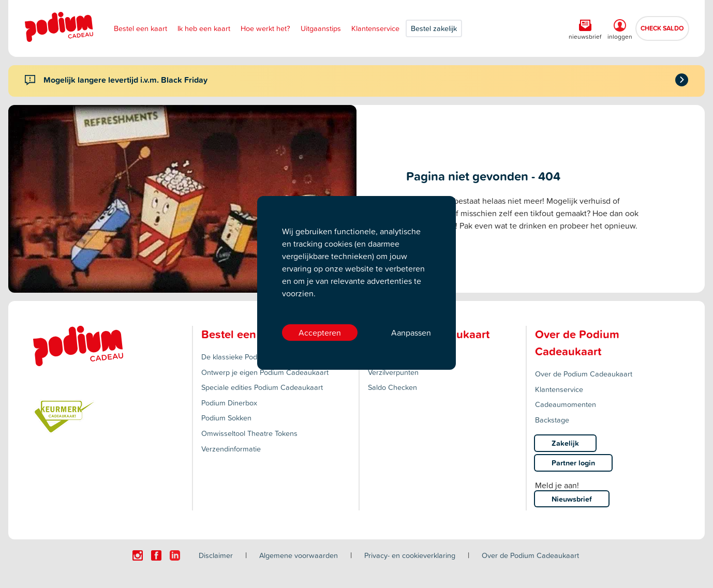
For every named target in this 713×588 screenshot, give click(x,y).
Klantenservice (375, 28)
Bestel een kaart (140, 28)
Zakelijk (565, 443)
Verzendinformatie (231, 449)
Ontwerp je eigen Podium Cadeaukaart (265, 372)
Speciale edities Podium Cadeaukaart (262, 387)
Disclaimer (216, 555)
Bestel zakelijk (434, 28)
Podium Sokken (226, 418)
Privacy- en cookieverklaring (410, 555)
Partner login (573, 463)
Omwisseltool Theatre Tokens (249, 433)
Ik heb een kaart (204, 28)
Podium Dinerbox (229, 403)
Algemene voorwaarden (299, 555)
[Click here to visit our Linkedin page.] (175, 555)
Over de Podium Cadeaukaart (584, 374)
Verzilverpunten (393, 372)
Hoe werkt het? (265, 28)
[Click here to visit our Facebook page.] (156, 555)
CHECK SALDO (662, 28)
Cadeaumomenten (566, 404)
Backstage (552, 420)
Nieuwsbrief (572, 499)
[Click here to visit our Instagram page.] (138, 555)
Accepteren (320, 333)
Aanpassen (411, 333)
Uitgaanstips (321, 28)
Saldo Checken (392, 387)
